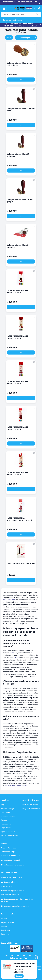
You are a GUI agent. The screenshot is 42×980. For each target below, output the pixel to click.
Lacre (17, 658)
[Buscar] (37, 14)
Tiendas (4, 820)
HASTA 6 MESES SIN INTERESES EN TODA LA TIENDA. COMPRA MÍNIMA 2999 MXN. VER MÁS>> (21, 25)
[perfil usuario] (34, 9)
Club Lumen (6, 812)
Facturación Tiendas (31, 805)
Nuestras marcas (8, 824)
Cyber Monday (7, 934)
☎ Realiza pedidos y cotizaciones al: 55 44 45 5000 (20, 2)
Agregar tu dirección (12, 20)
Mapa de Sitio (6, 828)
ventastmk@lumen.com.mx (14, 891)
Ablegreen (13, 653)
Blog (3, 805)
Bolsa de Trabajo (7, 809)
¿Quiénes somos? (8, 816)
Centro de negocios (11, 894)
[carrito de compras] (39, 9)
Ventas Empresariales (9, 835)
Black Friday (5, 930)
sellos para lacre (9, 600)
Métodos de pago (8, 852)
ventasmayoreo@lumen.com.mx (16, 906)
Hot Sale (4, 919)
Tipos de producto (8, 832)
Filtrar (9, 38)
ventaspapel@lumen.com (14, 865)
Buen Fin (4, 926)
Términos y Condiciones (10, 856)
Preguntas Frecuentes (31, 809)
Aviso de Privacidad (8, 848)
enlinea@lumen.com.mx (13, 877)
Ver (21, 80)
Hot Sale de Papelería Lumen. (16, 785)
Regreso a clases (7, 922)
